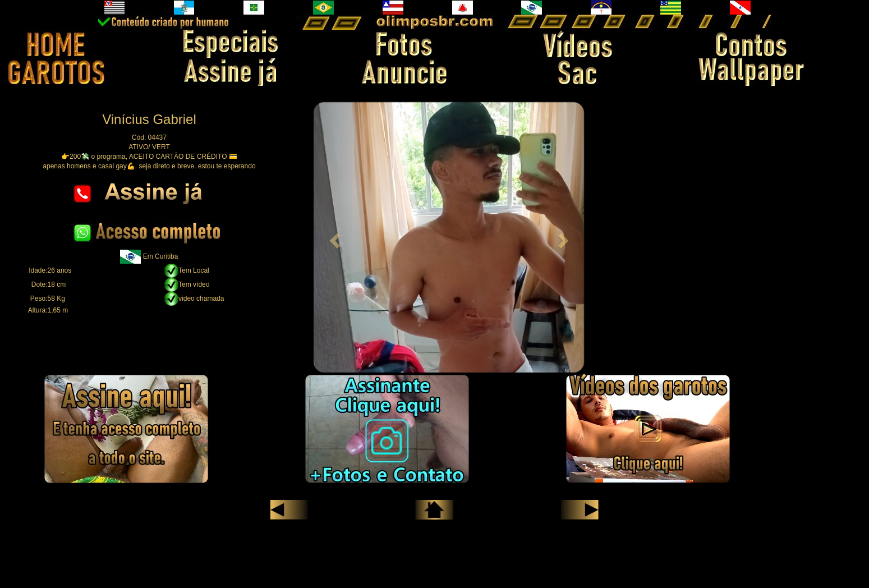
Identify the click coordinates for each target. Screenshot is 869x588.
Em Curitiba (161, 256)
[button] (333, 237)
